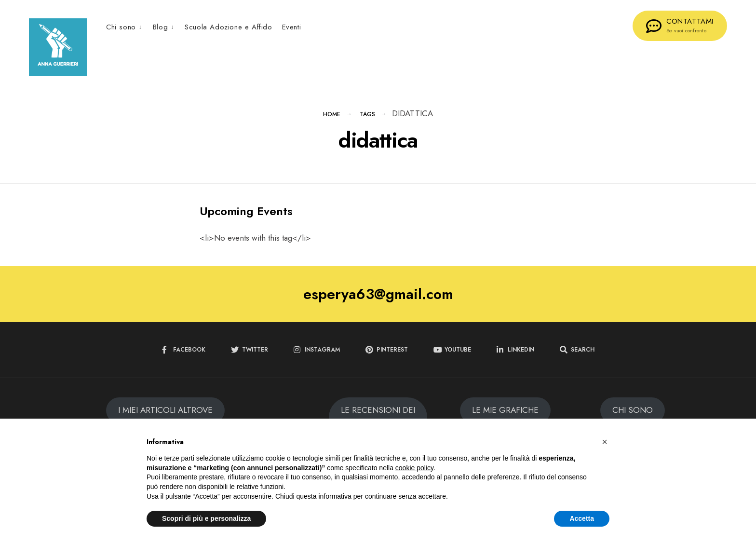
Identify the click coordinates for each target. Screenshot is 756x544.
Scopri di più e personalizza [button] (206, 518)
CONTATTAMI (680, 25)
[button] (605, 442)
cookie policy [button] (414, 468)
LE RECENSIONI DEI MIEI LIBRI (378, 418)
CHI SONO (633, 411)
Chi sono (121, 27)
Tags (367, 115)
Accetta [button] (582, 518)
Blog (160, 27)
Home (332, 115)
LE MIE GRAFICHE (505, 411)
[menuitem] (127, 27)
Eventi (292, 27)
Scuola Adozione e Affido (228, 27)
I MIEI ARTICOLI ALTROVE (165, 411)
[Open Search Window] (577, 351)
